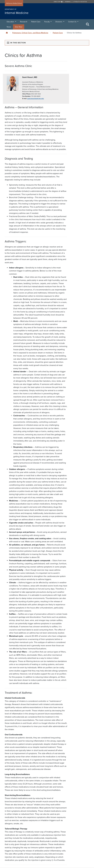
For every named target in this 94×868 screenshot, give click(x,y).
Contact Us (73, 22)
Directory (58, 2)
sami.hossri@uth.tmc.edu (35, 99)
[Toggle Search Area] (88, 24)
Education (11, 22)
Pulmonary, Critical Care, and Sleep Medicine (30, 33)
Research (24, 22)
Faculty (47, 22)
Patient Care (36, 22)
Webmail (68, 2)
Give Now (19, 27)
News (9, 27)
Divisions (59, 22)
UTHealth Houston (80, 2)
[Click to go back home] (7, 33)
